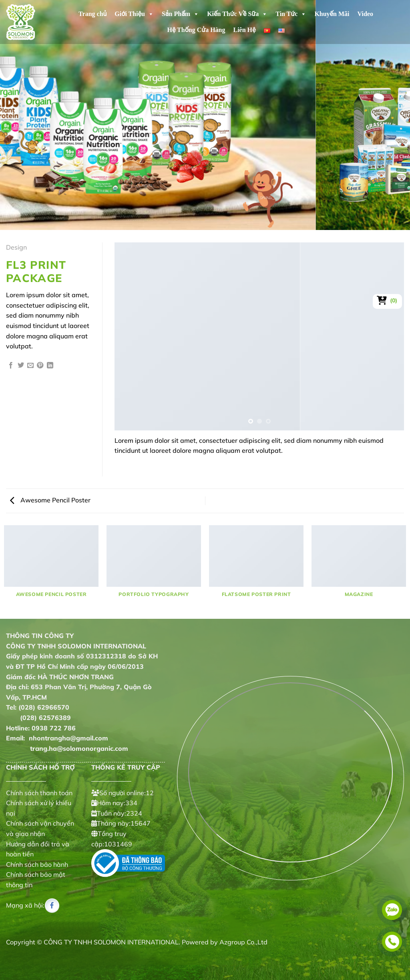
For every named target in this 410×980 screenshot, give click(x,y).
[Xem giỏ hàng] (387, 300)
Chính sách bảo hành (37, 864)
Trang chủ (92, 14)
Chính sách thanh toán (39, 793)
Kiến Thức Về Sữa (237, 14)
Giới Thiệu (134, 14)
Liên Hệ (244, 30)
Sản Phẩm (180, 14)
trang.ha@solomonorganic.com (67, 748)
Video (365, 14)
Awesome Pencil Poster (50, 500)
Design (16, 247)
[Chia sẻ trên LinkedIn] (50, 366)
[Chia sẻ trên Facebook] (11, 366)
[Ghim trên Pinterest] (40, 366)
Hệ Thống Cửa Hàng (196, 30)
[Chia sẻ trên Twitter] (21, 366)
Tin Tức (291, 14)
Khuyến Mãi (332, 14)
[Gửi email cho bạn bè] (30, 366)
